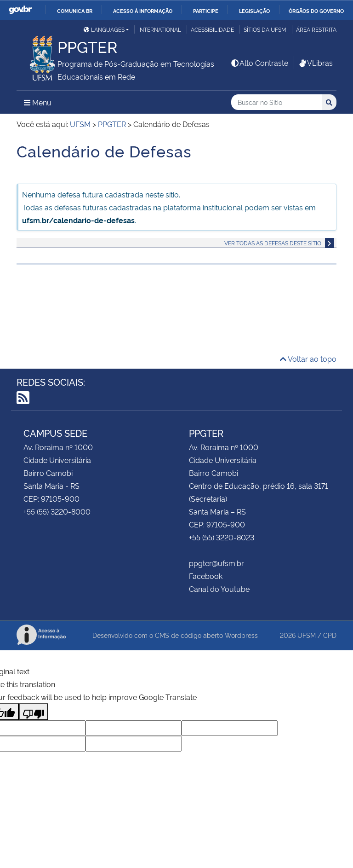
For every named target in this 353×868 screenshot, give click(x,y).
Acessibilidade (212, 29)
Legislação (254, 11)
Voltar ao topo (308, 359)
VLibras (315, 63)
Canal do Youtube (219, 589)
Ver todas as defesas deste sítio (273, 243)
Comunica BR (75, 11)
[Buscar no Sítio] (276, 102)
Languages (104, 29)
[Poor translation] (34, 712)
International (160, 29)
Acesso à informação (143, 11)
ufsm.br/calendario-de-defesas (78, 220)
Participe (206, 11)
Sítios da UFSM (265, 29)
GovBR (20, 10)
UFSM (307, 635)
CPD (330, 635)
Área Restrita (316, 29)
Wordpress (241, 635)
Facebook (206, 576)
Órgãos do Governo (316, 11)
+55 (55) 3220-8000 (57, 511)
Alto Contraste (259, 63)
